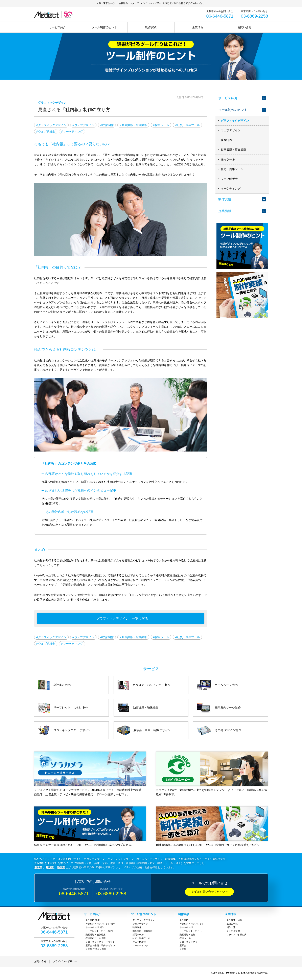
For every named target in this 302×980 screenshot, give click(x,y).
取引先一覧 (232, 924)
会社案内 (184, 921)
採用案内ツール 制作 (96, 939)
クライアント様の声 (237, 935)
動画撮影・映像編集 (96, 935)
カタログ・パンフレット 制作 (100, 924)
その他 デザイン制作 (96, 950)
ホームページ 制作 (95, 928)
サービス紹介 (57, 27)
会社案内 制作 (92, 921)
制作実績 (151, 27)
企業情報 (198, 27)
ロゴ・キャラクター (190, 942)
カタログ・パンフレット (192, 924)
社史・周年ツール (232, 169)
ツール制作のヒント (104, 27)
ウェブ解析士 (229, 179)
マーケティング (231, 189)
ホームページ (186, 928)
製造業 (38, 868)
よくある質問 (233, 932)
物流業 (61, 868)
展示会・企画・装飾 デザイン (100, 946)
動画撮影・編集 (187, 935)
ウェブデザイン (231, 131)
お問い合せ (245, 27)
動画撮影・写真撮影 (233, 150)
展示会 (183, 946)
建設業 (50, 868)
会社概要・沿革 (234, 921)
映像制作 (226, 140)
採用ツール (228, 160)
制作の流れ (232, 928)
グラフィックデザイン (235, 121)
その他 (183, 950)
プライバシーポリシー (65, 963)
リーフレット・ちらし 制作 (99, 932)
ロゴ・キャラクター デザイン (100, 942)
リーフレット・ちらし (191, 932)
